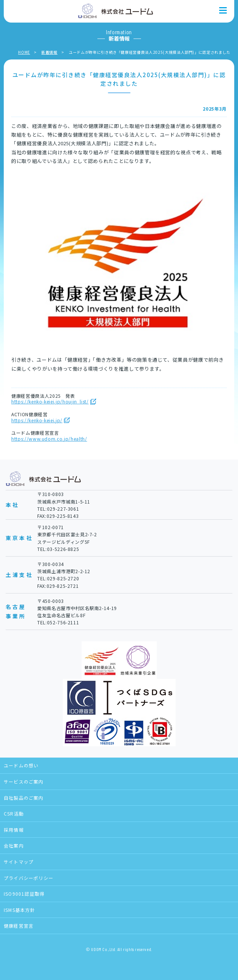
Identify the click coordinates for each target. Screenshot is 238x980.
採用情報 (14, 830)
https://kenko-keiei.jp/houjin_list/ (50, 402)
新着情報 (49, 52)
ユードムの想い (21, 765)
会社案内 (14, 845)
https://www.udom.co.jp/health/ (49, 439)
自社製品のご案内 (24, 798)
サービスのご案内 (24, 781)
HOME (24, 52)
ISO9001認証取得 (24, 894)
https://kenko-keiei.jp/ (37, 420)
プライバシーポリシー (29, 878)
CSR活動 (14, 813)
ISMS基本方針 (20, 910)
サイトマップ (19, 862)
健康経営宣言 (19, 926)
